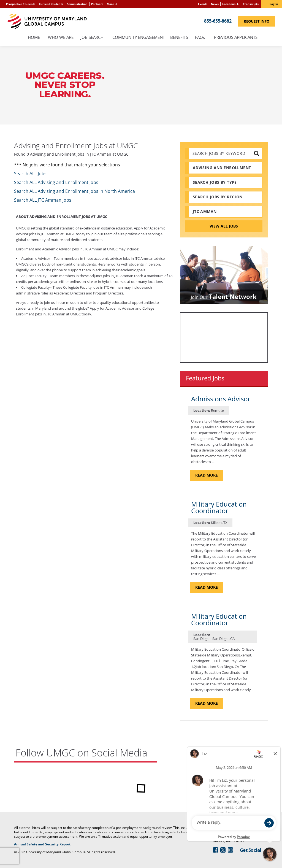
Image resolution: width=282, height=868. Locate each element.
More (110, 4)
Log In (274, 4)
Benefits (179, 38)
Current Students (51, 4)
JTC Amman (205, 211)
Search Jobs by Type (215, 182)
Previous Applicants (237, 38)
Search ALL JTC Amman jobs (43, 200)
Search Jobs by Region (218, 197)
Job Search (92, 38)
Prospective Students (21, 4)
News (215, 4)
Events (203, 4)
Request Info (259, 21)
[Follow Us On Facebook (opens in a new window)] (215, 850)
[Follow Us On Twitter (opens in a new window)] (223, 850)
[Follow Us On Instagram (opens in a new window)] (230, 850)
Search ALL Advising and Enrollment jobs (56, 182)
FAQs (200, 38)
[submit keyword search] (257, 153)
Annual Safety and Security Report (62, 844)
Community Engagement (139, 38)
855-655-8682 (218, 21)
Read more (209, 475)
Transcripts (251, 4)
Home (34, 38)
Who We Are (61, 38)
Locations (229, 4)
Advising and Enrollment (222, 168)
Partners (97, 4)
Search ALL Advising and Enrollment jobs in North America (74, 191)
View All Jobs (224, 226)
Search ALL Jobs (30, 174)
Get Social (250, 850)
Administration (77, 4)
